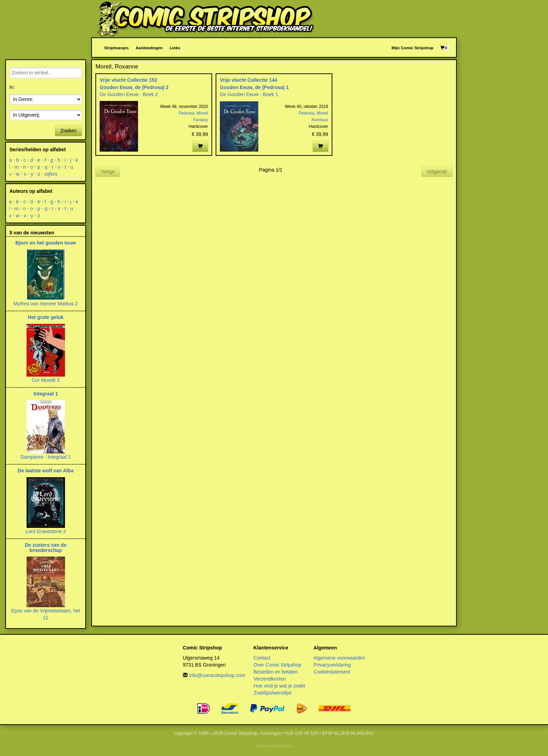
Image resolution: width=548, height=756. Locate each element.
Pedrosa (186, 113)
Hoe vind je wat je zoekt (279, 686)
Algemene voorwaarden (339, 658)
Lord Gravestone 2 (46, 531)
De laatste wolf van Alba (46, 471)
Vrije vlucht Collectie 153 (128, 80)
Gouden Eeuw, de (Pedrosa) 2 (134, 87)
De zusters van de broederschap (46, 548)
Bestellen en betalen (276, 672)
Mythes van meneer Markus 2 (45, 304)
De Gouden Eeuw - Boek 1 (249, 94)
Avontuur (320, 120)
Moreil (202, 113)
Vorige (108, 172)
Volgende (437, 172)
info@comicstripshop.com (217, 675)
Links (175, 48)
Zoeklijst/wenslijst (272, 693)
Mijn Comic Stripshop (412, 48)
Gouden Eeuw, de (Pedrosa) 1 (254, 87)
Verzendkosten (270, 679)
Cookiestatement (332, 672)
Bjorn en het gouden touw (46, 243)
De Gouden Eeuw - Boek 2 (129, 94)
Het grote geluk (46, 317)
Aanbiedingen (149, 48)
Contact (262, 658)
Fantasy (200, 120)
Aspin (288, 746)
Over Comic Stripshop (277, 665)
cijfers (51, 174)
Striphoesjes (116, 48)
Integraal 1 (46, 394)
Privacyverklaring (332, 665)
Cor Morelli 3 (46, 380)
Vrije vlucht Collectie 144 (248, 80)
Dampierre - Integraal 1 (46, 457)
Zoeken (69, 131)
